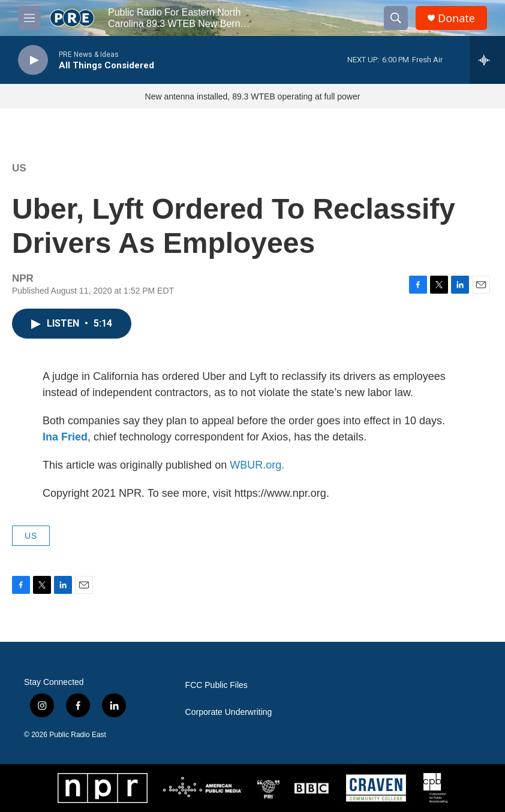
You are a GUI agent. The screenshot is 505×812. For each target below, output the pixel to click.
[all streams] (487, 60)
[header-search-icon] (396, 18)
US (19, 168)
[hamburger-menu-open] (29, 18)
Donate (456, 18)
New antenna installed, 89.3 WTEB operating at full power (253, 96)
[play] (33, 60)
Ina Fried (65, 437)
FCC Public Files (217, 685)
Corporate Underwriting (229, 712)
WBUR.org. (257, 465)
